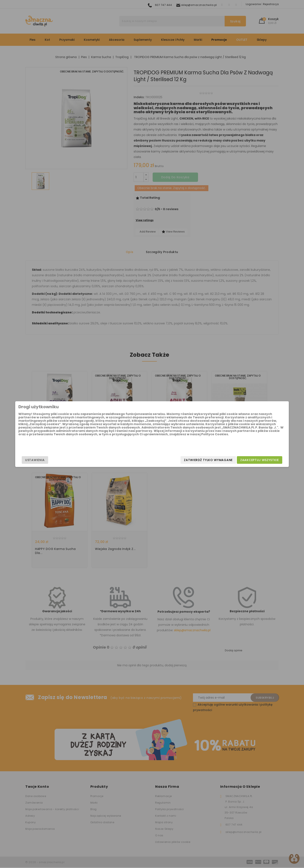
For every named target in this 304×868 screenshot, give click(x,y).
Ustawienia (69, 460)
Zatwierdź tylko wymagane (174, 460)
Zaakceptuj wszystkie (226, 460)
